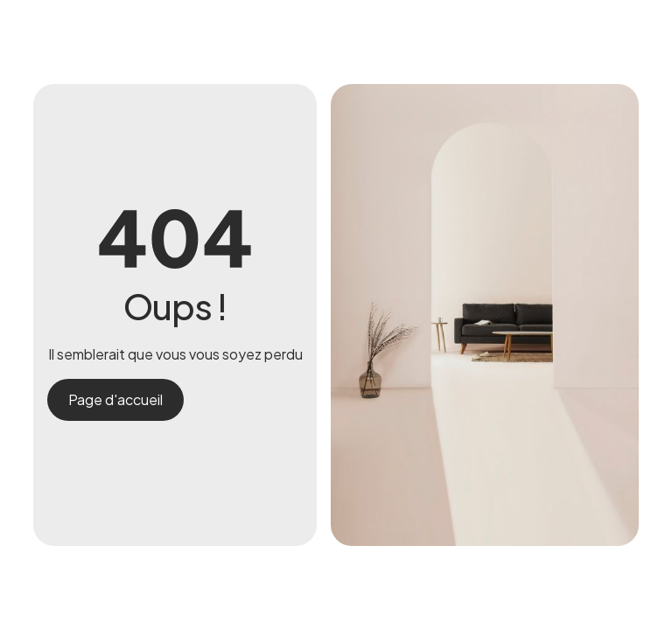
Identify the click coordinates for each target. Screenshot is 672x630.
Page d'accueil (115, 399)
